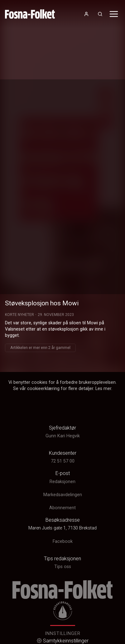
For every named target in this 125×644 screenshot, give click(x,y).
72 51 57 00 (63, 461)
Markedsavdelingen (63, 495)
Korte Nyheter (19, 315)
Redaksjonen (62, 482)
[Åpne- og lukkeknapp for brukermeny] (86, 14)
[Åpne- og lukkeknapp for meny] (114, 14)
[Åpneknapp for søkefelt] (100, 14)
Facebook (63, 541)
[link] (30, 14)
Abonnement (62, 508)
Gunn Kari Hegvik (63, 436)
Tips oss (63, 567)
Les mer (103, 389)
